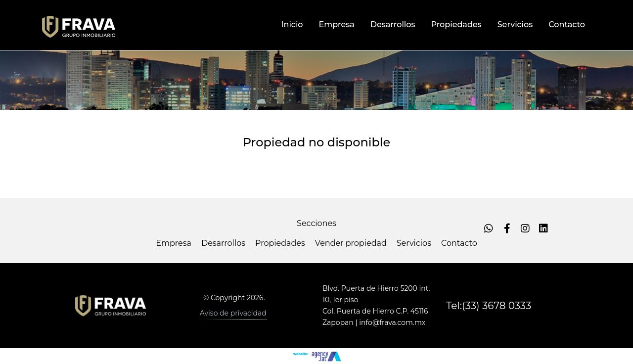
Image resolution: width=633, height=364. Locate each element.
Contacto (459, 243)
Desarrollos (223, 243)
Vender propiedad (351, 243)
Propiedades (280, 243)
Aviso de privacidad (233, 313)
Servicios (414, 243)
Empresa (174, 243)
